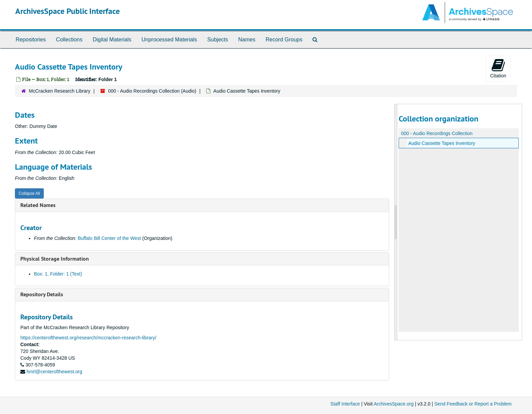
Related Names (38, 205)
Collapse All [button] (29, 193)
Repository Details (42, 294)
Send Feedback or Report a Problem (473, 404)
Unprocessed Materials (169, 40)
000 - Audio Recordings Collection (437, 133)
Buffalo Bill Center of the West (109, 238)
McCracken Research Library (60, 91)
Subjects (218, 40)
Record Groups (284, 40)
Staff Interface (345, 404)
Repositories (31, 40)
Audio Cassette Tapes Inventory (442, 143)
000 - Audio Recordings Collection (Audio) (152, 91)
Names (247, 40)
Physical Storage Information (55, 259)
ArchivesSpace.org (394, 404)
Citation (498, 68)
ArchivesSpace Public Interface (68, 11)
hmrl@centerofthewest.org (54, 372)
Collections (69, 40)
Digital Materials (112, 40)
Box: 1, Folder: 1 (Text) (58, 274)
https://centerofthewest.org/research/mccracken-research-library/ (88, 338)
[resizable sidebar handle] (396, 222)
